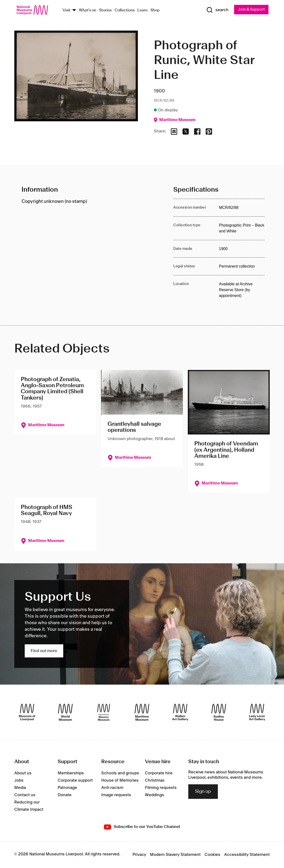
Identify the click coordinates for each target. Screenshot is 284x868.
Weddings (154, 795)
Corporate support (75, 781)
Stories (105, 11)
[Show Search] (216, 10)
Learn (142, 11)
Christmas (155, 781)
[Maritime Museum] (142, 712)
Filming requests (161, 788)
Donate (65, 795)
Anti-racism (112, 788)
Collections (125, 11)
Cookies (212, 855)
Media (20, 788)
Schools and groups (120, 773)
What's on (88, 11)
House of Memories (120, 781)
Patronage (67, 788)
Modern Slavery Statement (175, 855)
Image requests (116, 795)
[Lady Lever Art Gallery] (257, 712)
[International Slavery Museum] (104, 712)
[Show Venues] (74, 11)
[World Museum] (65, 712)
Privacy (139, 855)
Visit (67, 11)
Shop (155, 11)
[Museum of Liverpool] (27, 712)
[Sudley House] (219, 712)
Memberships (71, 773)
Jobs (19, 781)
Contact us (25, 795)
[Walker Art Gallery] (180, 712)
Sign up (203, 792)
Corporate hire (159, 773)
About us (23, 773)
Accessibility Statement (247, 855)
